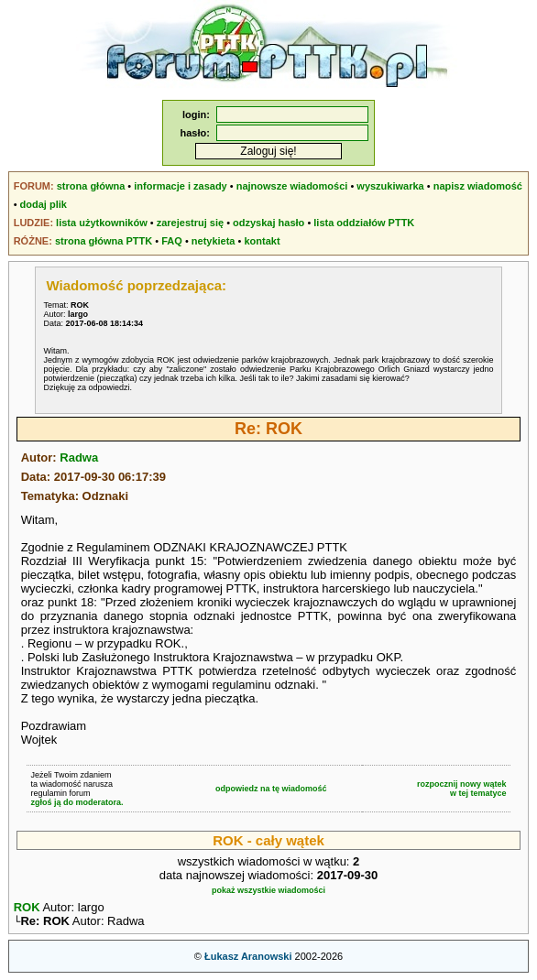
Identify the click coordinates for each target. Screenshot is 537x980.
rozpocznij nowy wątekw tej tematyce (462, 789)
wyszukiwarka (390, 186)
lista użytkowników (102, 223)
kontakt (262, 241)
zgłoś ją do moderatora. (77, 802)
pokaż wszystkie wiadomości (268, 890)
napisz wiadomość (478, 186)
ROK (27, 907)
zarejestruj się (190, 223)
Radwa (79, 457)
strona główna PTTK (104, 241)
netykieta (214, 241)
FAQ (172, 241)
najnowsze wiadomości (292, 186)
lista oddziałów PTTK (364, 223)
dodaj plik (44, 204)
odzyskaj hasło (268, 223)
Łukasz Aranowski (248, 958)
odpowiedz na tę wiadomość (271, 789)
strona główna (91, 186)
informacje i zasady (181, 186)
